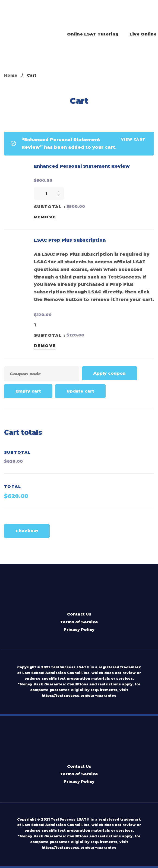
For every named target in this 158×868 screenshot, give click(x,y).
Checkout (27, 531)
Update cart (80, 391)
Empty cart (28, 391)
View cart (133, 139)
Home (11, 75)
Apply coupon (110, 373)
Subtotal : (50, 207)
